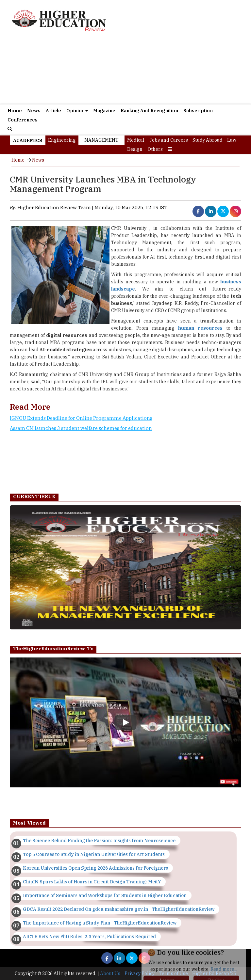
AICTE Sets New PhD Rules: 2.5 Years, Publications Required (89, 937)
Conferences (23, 120)
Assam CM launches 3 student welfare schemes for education (81, 428)
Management (101, 140)
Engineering (62, 140)
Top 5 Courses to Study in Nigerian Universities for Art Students (94, 854)
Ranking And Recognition (149, 111)
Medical (136, 140)
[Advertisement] (125, 72)
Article (53, 111)
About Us (110, 973)
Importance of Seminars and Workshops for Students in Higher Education (105, 895)
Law (232, 140)
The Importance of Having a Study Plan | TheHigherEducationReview (100, 923)
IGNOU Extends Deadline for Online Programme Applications (81, 418)
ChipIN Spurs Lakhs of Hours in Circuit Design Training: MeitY (92, 882)
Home (15, 111)
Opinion (77, 111)
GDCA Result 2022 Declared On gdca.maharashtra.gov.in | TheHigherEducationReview (119, 909)
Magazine (104, 111)
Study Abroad (208, 140)
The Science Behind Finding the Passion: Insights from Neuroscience (99, 841)
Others (155, 149)
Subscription (198, 111)
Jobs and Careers (169, 140)
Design (135, 149)
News (34, 111)
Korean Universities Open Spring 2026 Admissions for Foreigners (95, 868)
